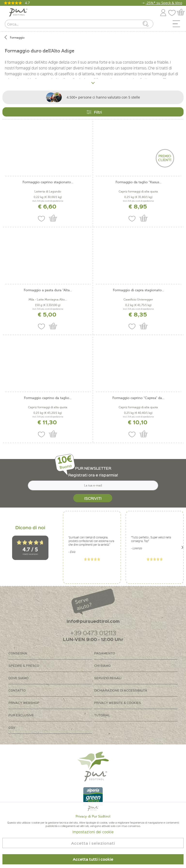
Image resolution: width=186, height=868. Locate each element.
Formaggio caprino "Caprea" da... (138, 398)
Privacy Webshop (24, 703)
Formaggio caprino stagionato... (48, 182)
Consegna (18, 653)
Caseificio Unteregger (138, 300)
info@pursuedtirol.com (93, 621)
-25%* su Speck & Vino (164, 3)
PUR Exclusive (21, 715)
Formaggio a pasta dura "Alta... (48, 290)
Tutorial (102, 715)
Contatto (17, 690)
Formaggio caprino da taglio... (48, 398)
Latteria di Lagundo (48, 192)
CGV (12, 727)
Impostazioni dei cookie (93, 832)
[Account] (163, 12)
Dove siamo (19, 678)
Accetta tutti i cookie (93, 859)
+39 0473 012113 (93, 633)
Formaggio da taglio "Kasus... (138, 182)
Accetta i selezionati (93, 843)
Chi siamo (102, 665)
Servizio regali (108, 678)
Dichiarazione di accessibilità (121, 690)
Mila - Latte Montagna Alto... (48, 300)
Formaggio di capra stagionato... (138, 290)
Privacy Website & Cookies (118, 703)
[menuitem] (178, 25)
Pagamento (105, 653)
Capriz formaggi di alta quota (138, 192)
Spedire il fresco (24, 665)
